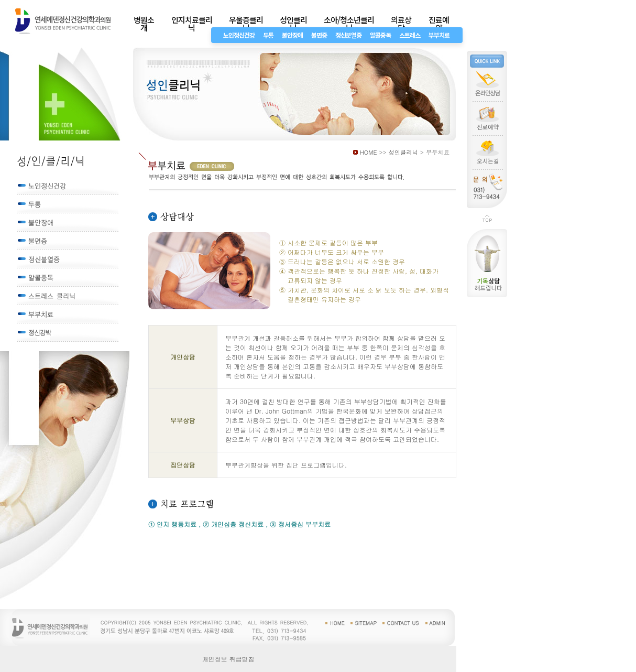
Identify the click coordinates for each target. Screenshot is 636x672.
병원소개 (144, 24)
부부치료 (439, 35)
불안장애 (292, 35)
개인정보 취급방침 (228, 659)
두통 (268, 35)
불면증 (319, 35)
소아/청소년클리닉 (349, 24)
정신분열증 (348, 35)
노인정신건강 (239, 35)
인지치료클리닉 (192, 24)
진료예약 (439, 24)
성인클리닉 (293, 24)
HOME (369, 152)
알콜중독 (380, 35)
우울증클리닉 (246, 24)
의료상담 (401, 24)
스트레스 (410, 35)
